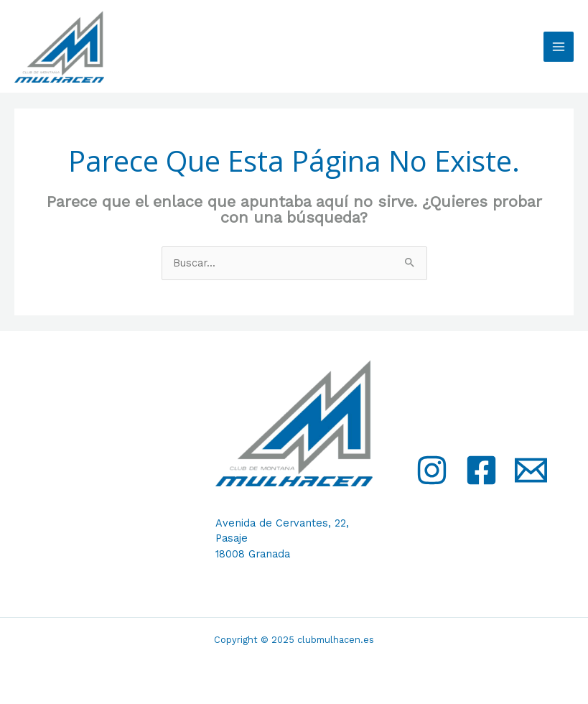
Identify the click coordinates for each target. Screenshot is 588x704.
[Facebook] (481, 470)
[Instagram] (432, 470)
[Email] (531, 470)
